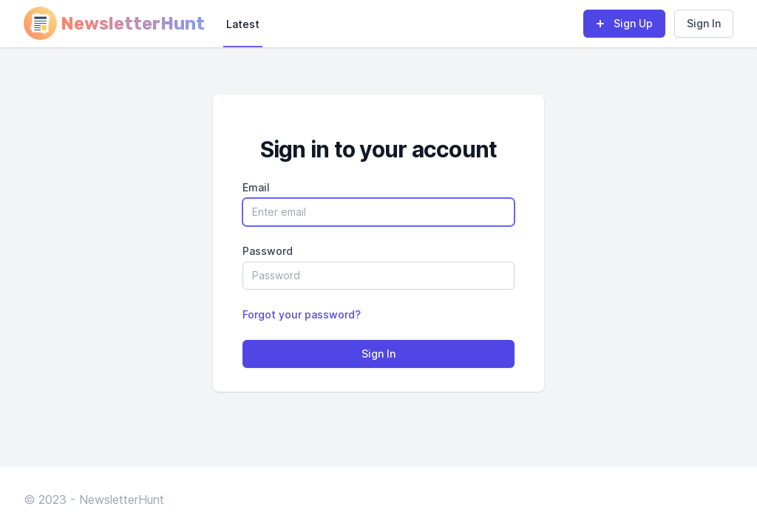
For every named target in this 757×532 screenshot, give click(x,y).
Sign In (704, 23)
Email (256, 187)
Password (268, 251)
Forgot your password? (302, 314)
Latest (243, 24)
